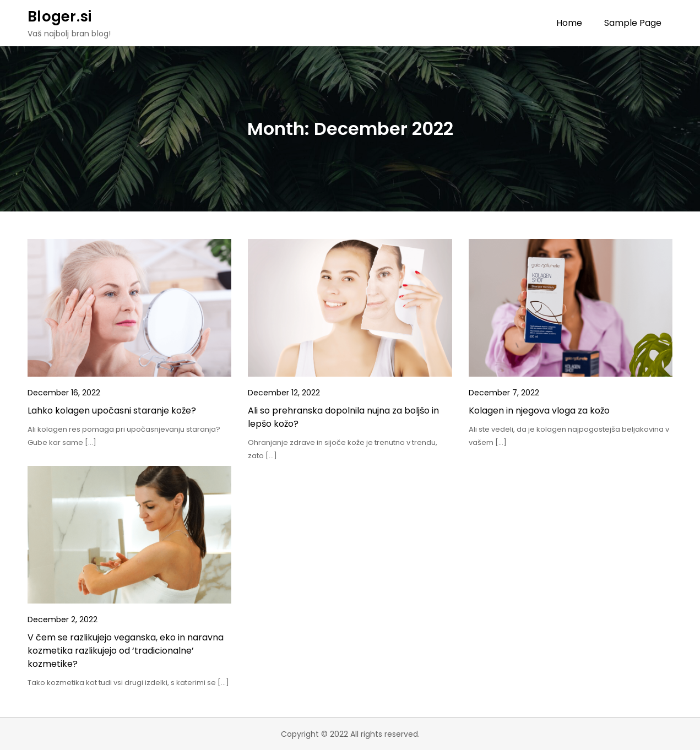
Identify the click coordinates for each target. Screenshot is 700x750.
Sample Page (633, 23)
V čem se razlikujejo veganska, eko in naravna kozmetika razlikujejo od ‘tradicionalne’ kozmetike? (126, 651)
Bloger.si (59, 17)
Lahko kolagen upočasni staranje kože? (112, 411)
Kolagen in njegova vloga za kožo (539, 411)
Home (569, 23)
